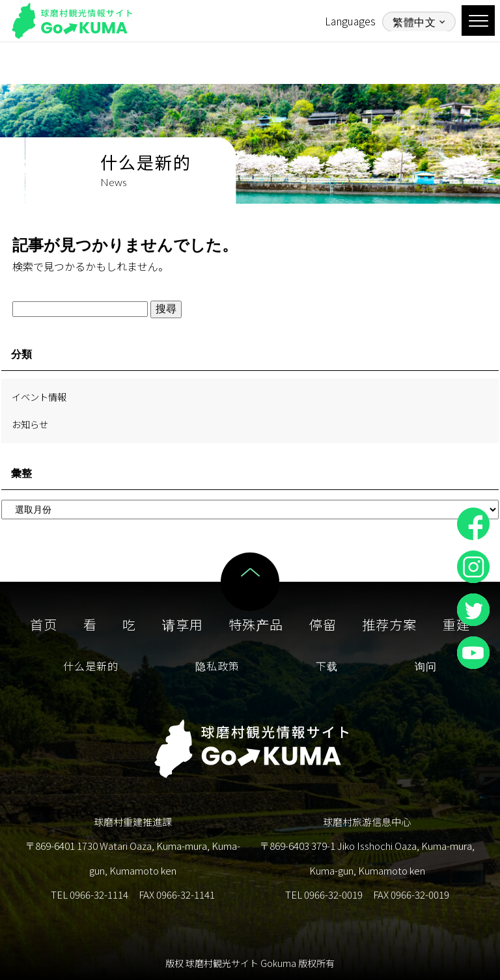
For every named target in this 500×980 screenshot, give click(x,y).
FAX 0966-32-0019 (411, 894)
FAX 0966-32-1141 (177, 894)
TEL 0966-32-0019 (324, 894)
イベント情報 (39, 397)
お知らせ (30, 424)
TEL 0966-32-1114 (90, 894)
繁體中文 (414, 22)
